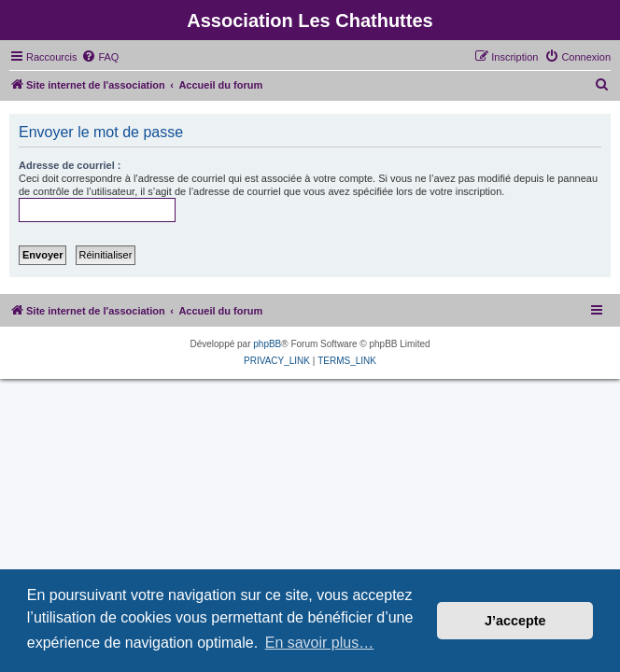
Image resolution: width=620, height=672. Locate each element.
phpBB (267, 344)
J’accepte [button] (515, 621)
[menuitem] (100, 57)
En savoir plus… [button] (320, 643)
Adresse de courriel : (70, 165)
